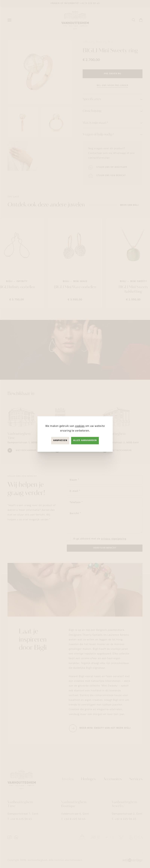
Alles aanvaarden (85, 440)
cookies (80, 426)
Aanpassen (60, 440)
